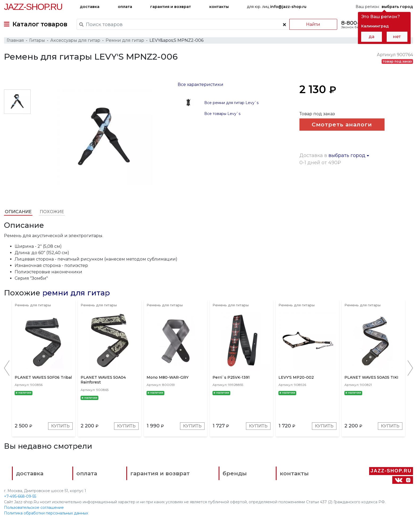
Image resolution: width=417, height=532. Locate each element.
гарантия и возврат (171, 7)
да (372, 37)
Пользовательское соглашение (34, 508)
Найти (313, 24)
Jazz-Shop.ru (33, 7)
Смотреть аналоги (342, 124)
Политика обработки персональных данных (46, 513)
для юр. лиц (277, 7)
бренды (235, 473)
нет (397, 37)
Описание (18, 212)
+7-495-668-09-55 (20, 496)
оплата (125, 7)
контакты (219, 7)
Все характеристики (201, 84)
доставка (90, 7)
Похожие (52, 212)
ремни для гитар (76, 293)
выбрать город (349, 155)
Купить (60, 426)
